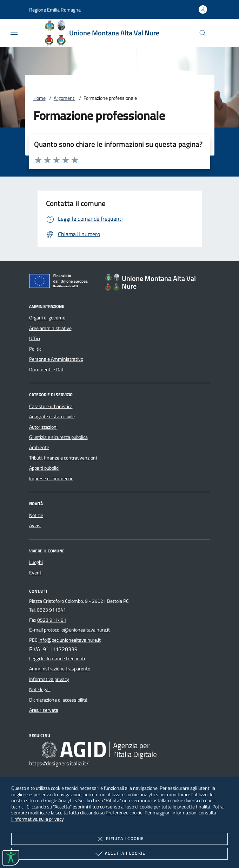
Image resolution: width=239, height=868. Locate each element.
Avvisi (35, 525)
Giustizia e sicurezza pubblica (58, 437)
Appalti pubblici (44, 468)
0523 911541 (51, 610)
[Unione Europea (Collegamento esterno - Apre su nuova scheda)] (60, 282)
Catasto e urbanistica (51, 406)
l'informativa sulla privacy (37, 819)
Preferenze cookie (124, 812)
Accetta (119, 854)
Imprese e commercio (51, 478)
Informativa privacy (49, 679)
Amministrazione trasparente (60, 669)
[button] (55, 10)
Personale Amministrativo (56, 359)
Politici (36, 349)
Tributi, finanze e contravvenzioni (63, 458)
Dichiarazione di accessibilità (58, 700)
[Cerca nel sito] (203, 33)
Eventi (36, 573)
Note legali (40, 689)
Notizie (36, 515)
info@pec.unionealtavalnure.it (70, 640)
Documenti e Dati (47, 370)
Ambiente (39, 447)
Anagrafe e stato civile (52, 416)
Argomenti (65, 98)
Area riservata (44, 710)
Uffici (35, 338)
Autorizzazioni (43, 427)
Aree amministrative (50, 328)
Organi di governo (47, 318)
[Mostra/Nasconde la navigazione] (14, 32)
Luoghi (36, 562)
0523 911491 (52, 620)
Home (39, 98)
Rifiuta (119, 839)
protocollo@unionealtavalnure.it (77, 630)
